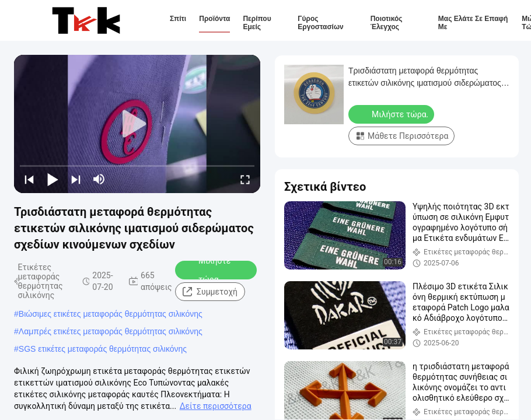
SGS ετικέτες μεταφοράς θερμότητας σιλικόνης (103, 349)
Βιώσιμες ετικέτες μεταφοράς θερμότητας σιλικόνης (111, 314)
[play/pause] (53, 179)
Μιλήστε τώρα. (207, 270)
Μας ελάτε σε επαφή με (473, 23)
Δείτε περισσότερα (216, 406)
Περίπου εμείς (257, 23)
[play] (137, 124)
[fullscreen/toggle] (245, 179)
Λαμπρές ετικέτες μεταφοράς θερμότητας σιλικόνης (111, 331)
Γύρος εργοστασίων (320, 23)
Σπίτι (178, 19)
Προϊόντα (214, 19)
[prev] (29, 179)
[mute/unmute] (99, 179)
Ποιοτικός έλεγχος (387, 23)
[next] (76, 179)
